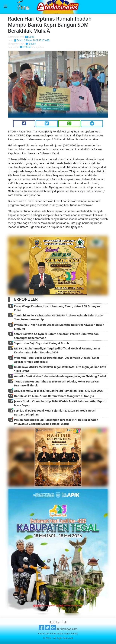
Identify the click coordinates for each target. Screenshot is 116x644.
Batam (31, 44)
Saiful (30, 37)
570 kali (25, 47)
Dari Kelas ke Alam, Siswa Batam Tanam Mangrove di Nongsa (54, 396)
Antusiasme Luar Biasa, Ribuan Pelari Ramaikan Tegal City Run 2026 (58, 391)
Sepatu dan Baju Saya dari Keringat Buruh (42, 343)
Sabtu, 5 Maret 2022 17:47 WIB (32, 40)
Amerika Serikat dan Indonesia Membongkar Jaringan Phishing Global (60, 376)
